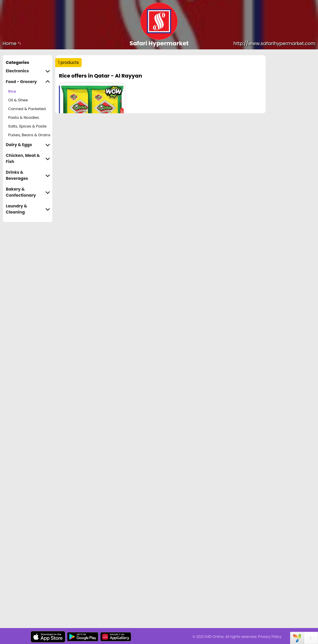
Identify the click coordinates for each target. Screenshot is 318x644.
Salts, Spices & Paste (27, 126)
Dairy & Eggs (28, 145)
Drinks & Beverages (28, 175)
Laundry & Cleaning (28, 209)
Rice (12, 91)
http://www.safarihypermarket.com (274, 43)
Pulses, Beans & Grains (29, 135)
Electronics (28, 71)
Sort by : (71, 88)
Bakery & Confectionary (28, 192)
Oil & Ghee (18, 100)
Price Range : (76, 103)
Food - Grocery (28, 82)
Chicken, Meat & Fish (28, 159)
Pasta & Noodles (24, 118)
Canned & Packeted (27, 109)
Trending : (81, 76)
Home (12, 43)
